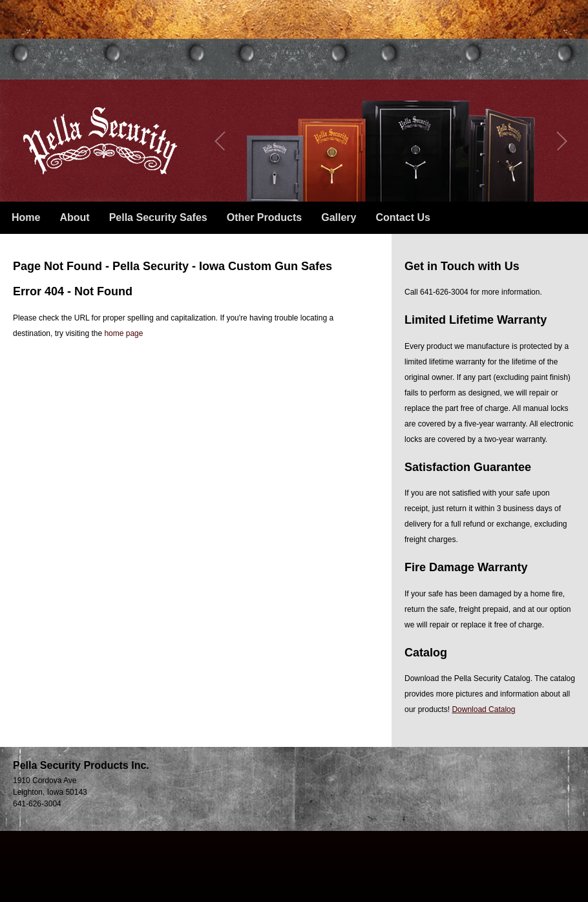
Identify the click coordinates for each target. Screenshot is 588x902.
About (74, 217)
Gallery (339, 217)
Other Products (264, 217)
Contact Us (403, 217)
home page (123, 333)
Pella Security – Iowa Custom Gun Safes (100, 141)
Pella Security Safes (158, 217)
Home (26, 217)
